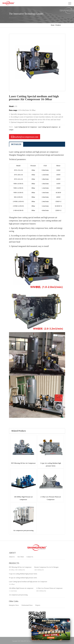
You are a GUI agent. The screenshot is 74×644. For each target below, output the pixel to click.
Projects (38, 605)
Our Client (21, 557)
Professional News (27, 605)
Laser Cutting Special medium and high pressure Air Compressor (28, 582)
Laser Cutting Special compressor (48, 127)
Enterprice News (14, 605)
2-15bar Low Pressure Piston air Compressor (49, 588)
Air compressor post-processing (18, 595)
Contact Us (30, 557)
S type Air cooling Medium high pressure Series (23, 574)
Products (58, 25)
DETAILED (16, 144)
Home (53, 25)
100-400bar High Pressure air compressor (21, 588)
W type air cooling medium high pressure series (23, 578)
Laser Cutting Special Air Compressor (26, 127)
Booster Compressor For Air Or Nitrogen (46, 567)
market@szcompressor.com (25, 137)
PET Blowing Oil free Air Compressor (20, 567)
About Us (12, 557)
